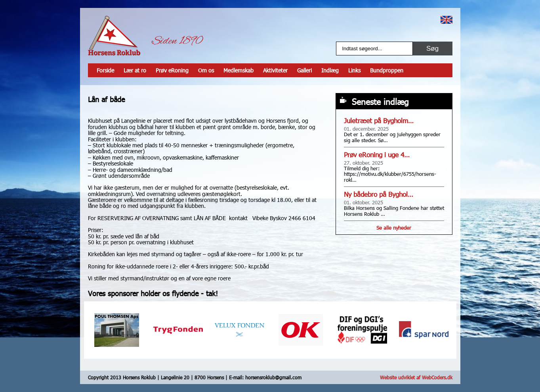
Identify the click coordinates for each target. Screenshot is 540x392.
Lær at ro (135, 70)
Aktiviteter (275, 70)
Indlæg (330, 70)
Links (354, 70)
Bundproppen (387, 70)
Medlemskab (239, 70)
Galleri (304, 70)
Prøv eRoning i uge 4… (377, 155)
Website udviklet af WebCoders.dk (416, 377)
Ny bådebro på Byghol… (379, 194)
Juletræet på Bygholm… (379, 121)
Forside (105, 70)
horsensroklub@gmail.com (273, 377)
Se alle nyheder (394, 228)
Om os (206, 70)
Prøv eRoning (172, 70)
